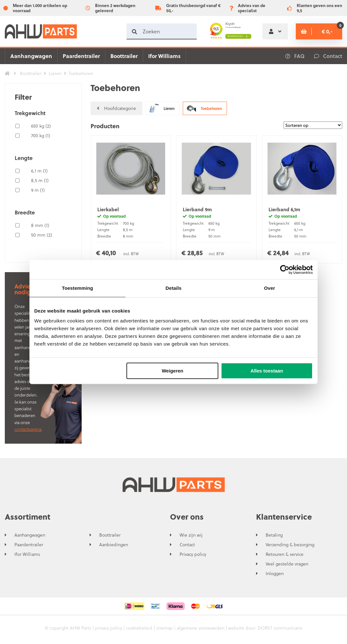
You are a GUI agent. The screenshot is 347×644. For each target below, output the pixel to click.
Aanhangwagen (31, 56)
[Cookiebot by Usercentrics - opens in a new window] (285, 270)
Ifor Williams (164, 56)
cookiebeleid (139, 628)
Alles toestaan (267, 371)
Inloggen (275, 573)
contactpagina (28, 429)
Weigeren (172, 371)
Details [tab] (173, 288)
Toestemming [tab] (77, 288)
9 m (38, 190)
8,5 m (40, 180)
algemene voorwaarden (201, 628)
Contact (187, 545)
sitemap (165, 628)
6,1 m (39, 171)
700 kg (41, 135)
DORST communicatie (280, 628)
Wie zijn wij (191, 535)
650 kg (41, 126)
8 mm (40, 225)
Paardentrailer (81, 56)
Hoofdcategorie (117, 108)
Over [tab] (270, 288)
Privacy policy (193, 554)
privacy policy (109, 628)
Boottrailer (124, 56)
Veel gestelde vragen (287, 564)
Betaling (274, 535)
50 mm (42, 235)
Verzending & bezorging (290, 545)
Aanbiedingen (114, 545)
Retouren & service (285, 554)
